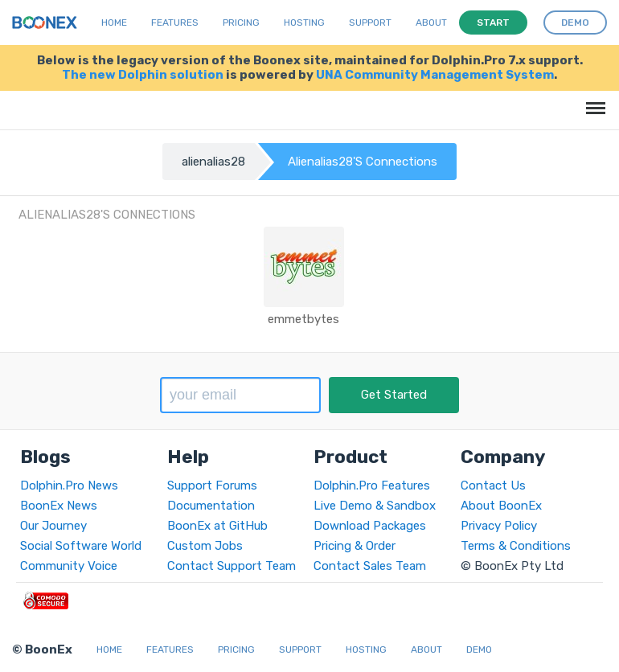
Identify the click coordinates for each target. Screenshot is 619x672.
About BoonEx (501, 506)
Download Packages (370, 526)
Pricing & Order (355, 546)
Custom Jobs (205, 546)
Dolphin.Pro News (69, 486)
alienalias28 (213, 162)
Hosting (304, 23)
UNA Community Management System (435, 75)
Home (114, 23)
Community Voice (69, 566)
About (431, 23)
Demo (479, 649)
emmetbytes (303, 319)
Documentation (211, 506)
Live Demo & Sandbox (375, 506)
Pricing (241, 23)
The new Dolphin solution (143, 75)
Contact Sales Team (370, 566)
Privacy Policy (499, 526)
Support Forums (212, 486)
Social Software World (81, 546)
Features (175, 23)
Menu (593, 100)
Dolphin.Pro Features (372, 486)
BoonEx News (59, 506)
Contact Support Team (232, 566)
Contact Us (493, 486)
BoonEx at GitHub (217, 526)
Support (370, 23)
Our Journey (53, 526)
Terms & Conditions (516, 546)
